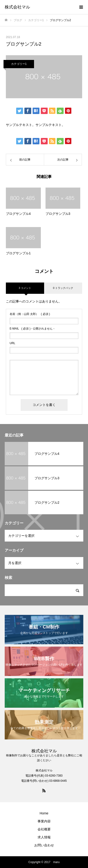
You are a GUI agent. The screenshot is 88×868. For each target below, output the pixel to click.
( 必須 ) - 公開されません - (32, 329)
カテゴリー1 (19, 64)
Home (44, 813)
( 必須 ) (30, 314)
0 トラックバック (63, 288)
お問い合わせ (44, 845)
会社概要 (44, 829)
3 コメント (25, 288)
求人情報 (44, 837)
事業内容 (44, 821)
